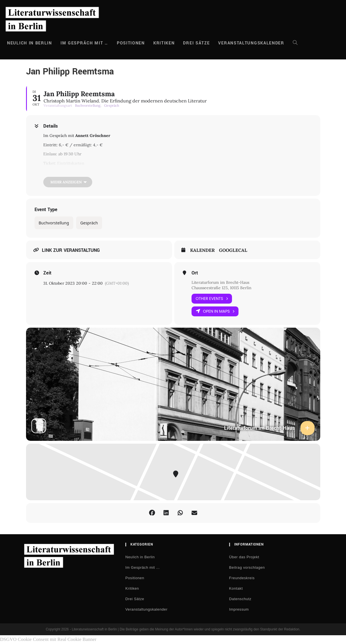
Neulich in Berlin (140, 557)
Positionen (135, 578)
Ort (195, 273)
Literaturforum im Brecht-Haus (220, 282)
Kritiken (132, 588)
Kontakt (236, 588)
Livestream (68, 172)
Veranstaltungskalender (146, 609)
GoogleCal (233, 250)
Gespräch (89, 223)
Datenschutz (240, 599)
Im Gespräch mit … (143, 567)
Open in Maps (215, 311)
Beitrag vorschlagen (247, 567)
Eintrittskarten (71, 163)
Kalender (202, 250)
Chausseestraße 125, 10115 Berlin (222, 288)
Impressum (239, 609)
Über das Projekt (244, 557)
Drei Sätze (135, 599)
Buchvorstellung (54, 223)
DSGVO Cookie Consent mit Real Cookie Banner (48, 639)
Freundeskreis (242, 578)
